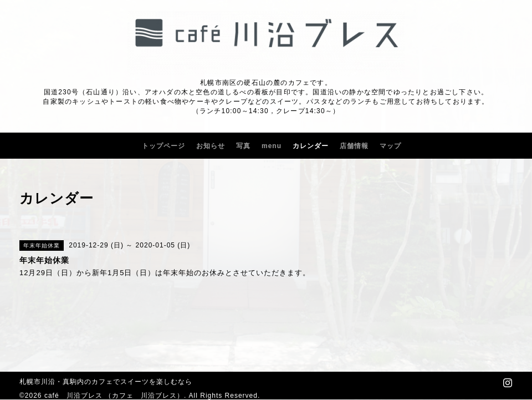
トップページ (163, 146)
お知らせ (211, 146)
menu (272, 146)
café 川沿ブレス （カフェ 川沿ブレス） (114, 396)
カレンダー (311, 146)
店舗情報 (354, 146)
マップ (390, 146)
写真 (243, 146)
